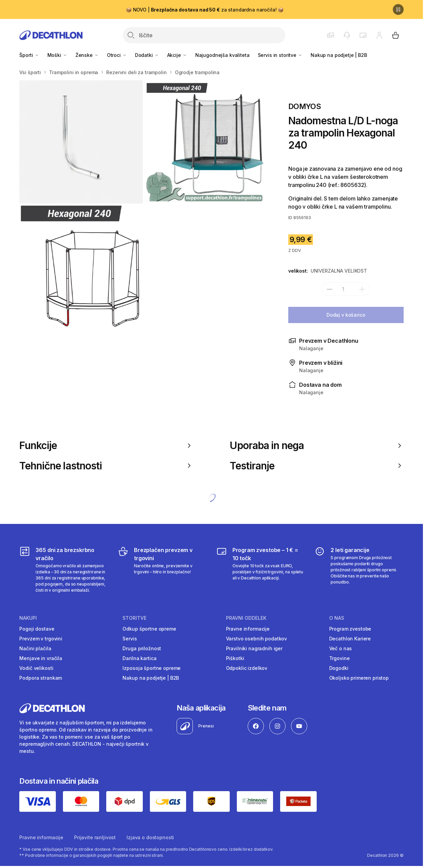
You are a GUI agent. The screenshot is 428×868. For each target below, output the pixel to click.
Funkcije (106, 446)
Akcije (177, 55)
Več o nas (341, 648)
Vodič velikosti (36, 668)
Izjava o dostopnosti (150, 837)
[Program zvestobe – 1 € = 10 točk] (261, 570)
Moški (57, 55)
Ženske (87, 55)
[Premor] (398, 9)
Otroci (117, 55)
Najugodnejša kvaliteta (222, 55)
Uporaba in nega (317, 446)
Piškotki (235, 658)
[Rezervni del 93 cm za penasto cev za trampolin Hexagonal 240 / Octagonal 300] (205, 142)
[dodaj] (362, 289)
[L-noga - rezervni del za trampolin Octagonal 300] (81, 142)
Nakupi (28, 618)
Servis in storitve (280, 55)
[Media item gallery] (143, 204)
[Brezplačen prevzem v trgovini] (162, 570)
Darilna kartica (139, 658)
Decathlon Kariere (350, 639)
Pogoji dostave (37, 629)
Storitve (134, 618)
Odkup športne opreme (149, 629)
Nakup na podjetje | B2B (339, 55)
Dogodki (339, 668)
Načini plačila (35, 648)
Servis (130, 639)
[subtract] (330, 289)
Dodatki (147, 55)
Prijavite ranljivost (95, 837)
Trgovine (340, 658)
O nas (337, 618)
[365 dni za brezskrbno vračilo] (64, 570)
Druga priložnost (142, 648)
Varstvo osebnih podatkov (257, 639)
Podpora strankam (41, 678)
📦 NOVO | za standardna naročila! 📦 (205, 10)
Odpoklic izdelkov (247, 668)
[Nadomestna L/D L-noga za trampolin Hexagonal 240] (81, 266)
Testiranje (317, 466)
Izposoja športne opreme (152, 668)
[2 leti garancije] (359, 570)
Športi (29, 55)
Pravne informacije (248, 629)
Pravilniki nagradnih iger (254, 648)
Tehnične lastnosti (106, 466)
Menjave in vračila (41, 658)
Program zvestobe (350, 629)
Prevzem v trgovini (41, 639)
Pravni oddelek (246, 618)
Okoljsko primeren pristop (359, 678)
